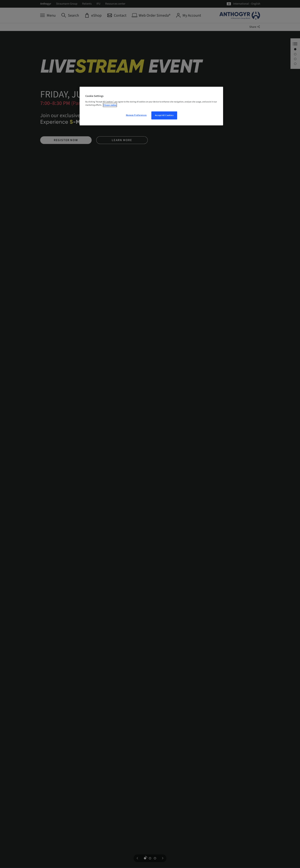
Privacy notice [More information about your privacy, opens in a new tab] (110, 105)
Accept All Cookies (164, 115)
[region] (151, 106)
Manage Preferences (136, 115)
